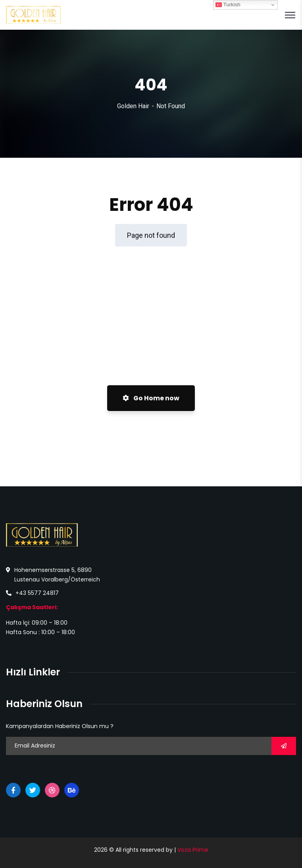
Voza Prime (193, 850)
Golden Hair (133, 106)
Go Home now (151, 398)
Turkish (228, 5)
